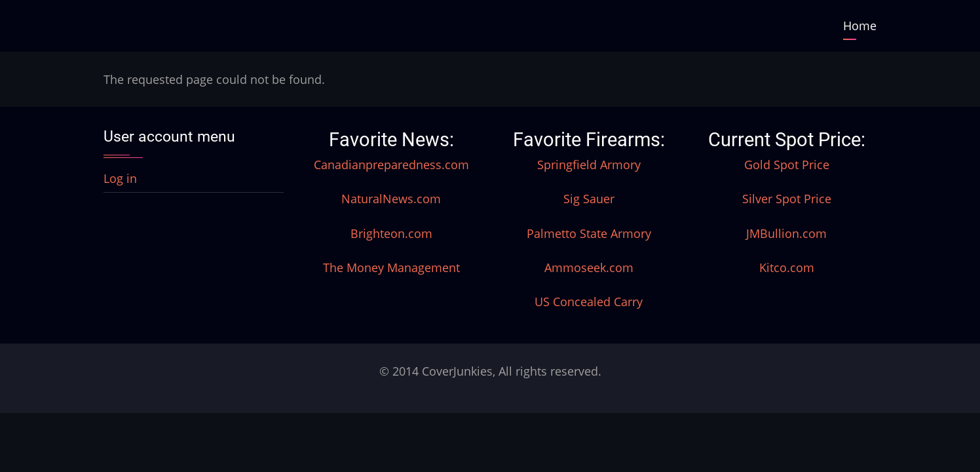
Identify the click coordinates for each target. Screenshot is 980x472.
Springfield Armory (589, 165)
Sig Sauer (589, 199)
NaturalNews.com (391, 199)
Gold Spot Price (787, 165)
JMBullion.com (786, 233)
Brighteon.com (391, 233)
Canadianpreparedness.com (391, 165)
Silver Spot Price (787, 199)
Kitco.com (787, 267)
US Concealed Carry (589, 302)
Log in (120, 178)
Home (860, 26)
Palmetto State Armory (589, 233)
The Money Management (391, 267)
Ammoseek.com (589, 267)
